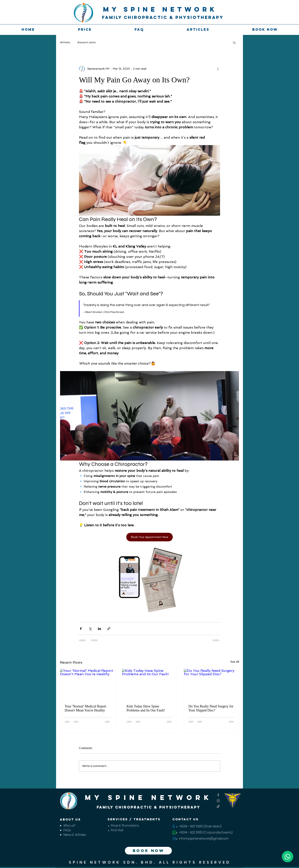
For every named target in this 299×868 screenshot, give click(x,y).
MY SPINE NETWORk (160, 9)
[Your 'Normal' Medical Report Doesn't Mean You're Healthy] (88, 684)
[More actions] (218, 69)
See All (235, 662)
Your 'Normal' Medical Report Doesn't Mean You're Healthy (85, 708)
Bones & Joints (87, 43)
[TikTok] (218, 807)
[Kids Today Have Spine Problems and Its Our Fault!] (150, 684)
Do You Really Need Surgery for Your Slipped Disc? (211, 708)
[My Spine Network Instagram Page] (218, 801)
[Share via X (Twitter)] (90, 629)
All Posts (65, 43)
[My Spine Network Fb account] (218, 795)
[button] (234, 43)
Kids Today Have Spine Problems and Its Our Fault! (146, 708)
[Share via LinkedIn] (99, 629)
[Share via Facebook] (81, 629)
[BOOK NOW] (148, 851)
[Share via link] (109, 629)
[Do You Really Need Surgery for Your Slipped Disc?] (211, 684)
